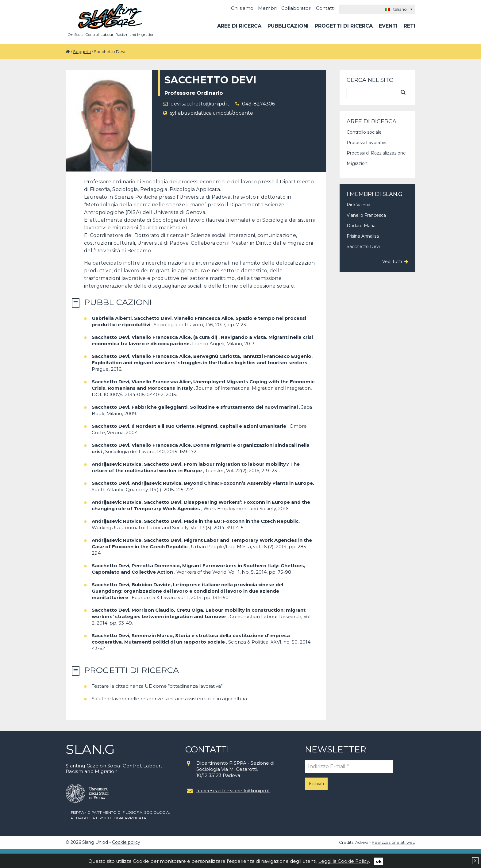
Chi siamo (242, 8)
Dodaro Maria (361, 226)
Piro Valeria (358, 205)
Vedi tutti (392, 262)
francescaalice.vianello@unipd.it (233, 791)
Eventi (388, 26)
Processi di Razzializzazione (376, 153)
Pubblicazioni (288, 26)
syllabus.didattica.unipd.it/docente (208, 113)
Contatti (325, 8)
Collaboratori (296, 8)
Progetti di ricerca (344, 26)
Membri (267, 8)
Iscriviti (316, 784)
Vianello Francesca (366, 215)
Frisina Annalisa (363, 236)
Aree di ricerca (239, 26)
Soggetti (82, 52)
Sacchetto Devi (363, 247)
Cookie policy (126, 842)
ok (379, 861)
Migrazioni (358, 163)
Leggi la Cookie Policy (344, 861)
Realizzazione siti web (394, 842)
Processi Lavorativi (366, 143)
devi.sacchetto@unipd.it (196, 104)
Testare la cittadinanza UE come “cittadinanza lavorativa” (157, 686)
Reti (410, 26)
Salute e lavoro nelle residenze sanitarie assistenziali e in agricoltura (169, 699)
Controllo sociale (364, 132)
